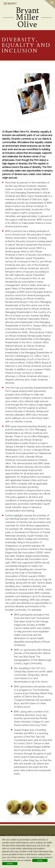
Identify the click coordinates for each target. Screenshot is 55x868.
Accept (40, 860)
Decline (10, 864)
